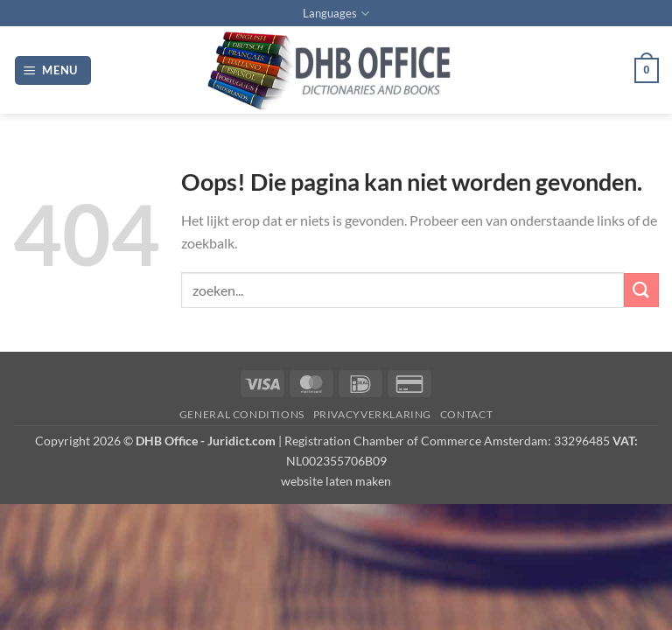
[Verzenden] (641, 290)
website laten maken (336, 481)
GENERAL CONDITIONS (242, 414)
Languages (336, 14)
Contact (466, 414)
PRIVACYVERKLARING (372, 414)
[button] (53, 70)
